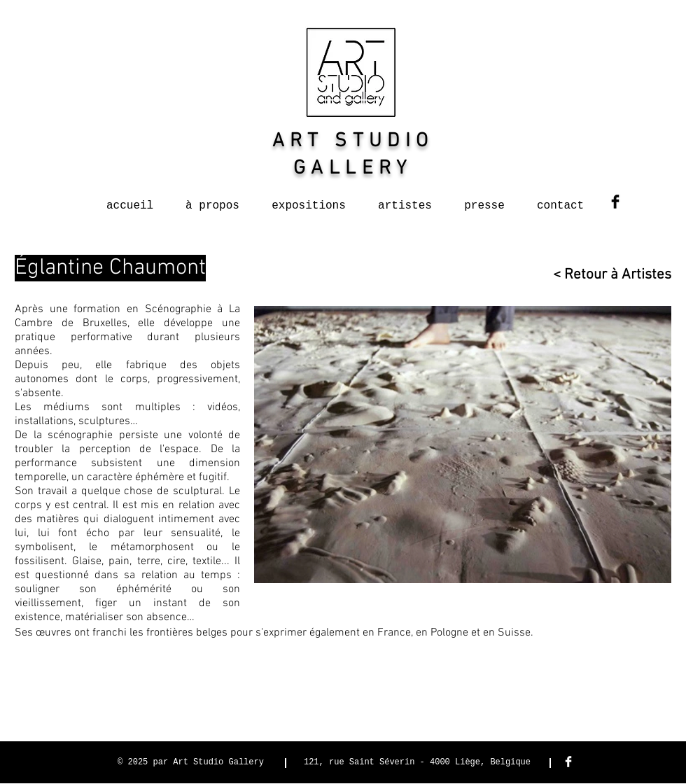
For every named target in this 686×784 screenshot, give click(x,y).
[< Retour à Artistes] (605, 275)
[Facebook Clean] (568, 762)
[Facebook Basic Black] (615, 202)
